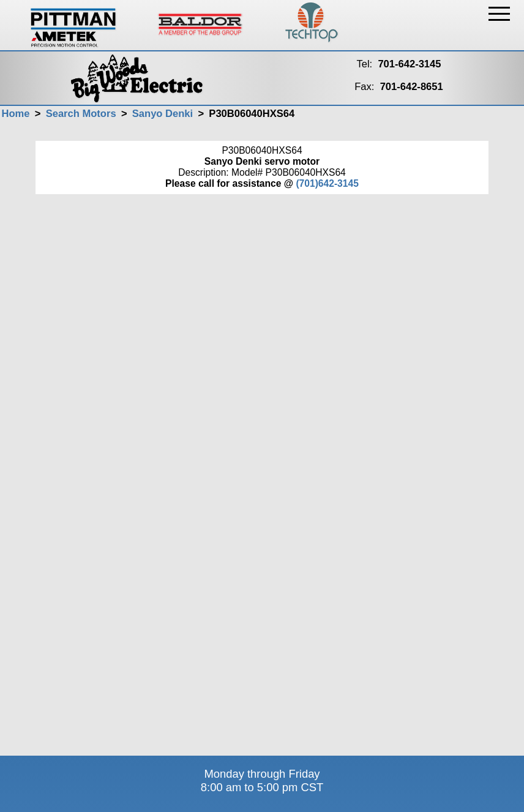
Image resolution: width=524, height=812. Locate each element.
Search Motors (81, 114)
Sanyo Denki (163, 114)
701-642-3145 (409, 64)
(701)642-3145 (327, 183)
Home (15, 114)
